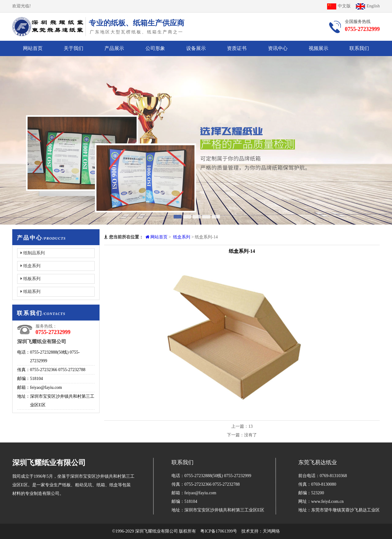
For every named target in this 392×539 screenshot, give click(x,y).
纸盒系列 (30, 266)
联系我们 (359, 48)
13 (251, 426)
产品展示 (114, 48)
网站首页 (33, 48)
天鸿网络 (271, 531)
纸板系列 (30, 279)
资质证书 (237, 48)
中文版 (339, 6)
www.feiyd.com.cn (327, 501)
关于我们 (73, 48)
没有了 (251, 435)
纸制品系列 (33, 253)
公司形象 (155, 48)
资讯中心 (278, 48)
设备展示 (196, 48)
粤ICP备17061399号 (219, 531)
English (368, 6)
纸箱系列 (30, 292)
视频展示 (318, 48)
